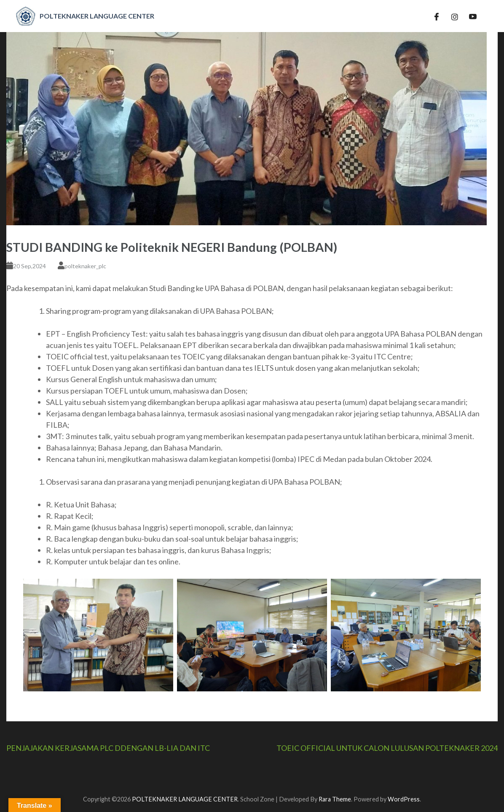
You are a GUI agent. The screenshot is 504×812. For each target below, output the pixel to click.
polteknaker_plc (85, 266)
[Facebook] (437, 16)
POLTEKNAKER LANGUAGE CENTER (185, 799)
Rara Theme (335, 799)
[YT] (473, 16)
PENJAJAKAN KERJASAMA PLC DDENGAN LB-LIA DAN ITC (108, 748)
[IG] (455, 16)
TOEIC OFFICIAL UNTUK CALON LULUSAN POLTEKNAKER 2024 (387, 748)
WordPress (404, 799)
